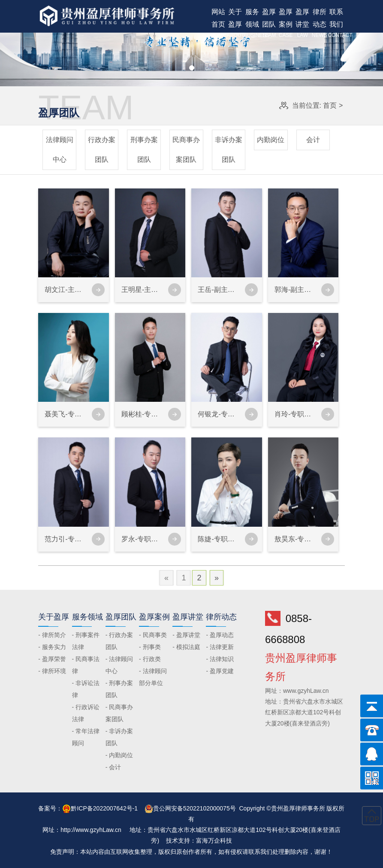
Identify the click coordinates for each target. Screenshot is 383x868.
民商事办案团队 (186, 150)
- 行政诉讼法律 (86, 713)
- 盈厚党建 (220, 671)
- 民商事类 (153, 635)
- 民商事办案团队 (119, 713)
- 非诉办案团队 (119, 737)
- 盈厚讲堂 (186, 635)
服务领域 (252, 24)
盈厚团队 (269, 24)
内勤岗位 (271, 140)
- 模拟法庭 (186, 647)
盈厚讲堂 (303, 24)
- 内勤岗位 (119, 755)
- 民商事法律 (86, 665)
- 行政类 (150, 659)
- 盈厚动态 (220, 635)
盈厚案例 (285, 24)
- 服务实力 (52, 647)
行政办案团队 (102, 150)
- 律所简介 (52, 635)
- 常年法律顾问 (86, 737)
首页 (330, 105)
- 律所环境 (52, 671)
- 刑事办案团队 (119, 689)
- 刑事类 (150, 647)
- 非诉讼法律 (86, 689)
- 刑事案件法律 (86, 641)
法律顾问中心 (60, 150)
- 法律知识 (220, 659)
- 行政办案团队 (119, 641)
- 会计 (113, 767)
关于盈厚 (235, 24)
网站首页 (218, 24)
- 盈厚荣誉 (52, 659)
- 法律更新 (220, 647)
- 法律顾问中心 (119, 665)
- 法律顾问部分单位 (153, 677)
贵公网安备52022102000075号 (195, 808)
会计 (313, 140)
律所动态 (319, 24)
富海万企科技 (214, 841)
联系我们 (336, 24)
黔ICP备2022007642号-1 (104, 808)
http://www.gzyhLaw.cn (91, 830)
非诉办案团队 (229, 150)
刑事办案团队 (144, 150)
